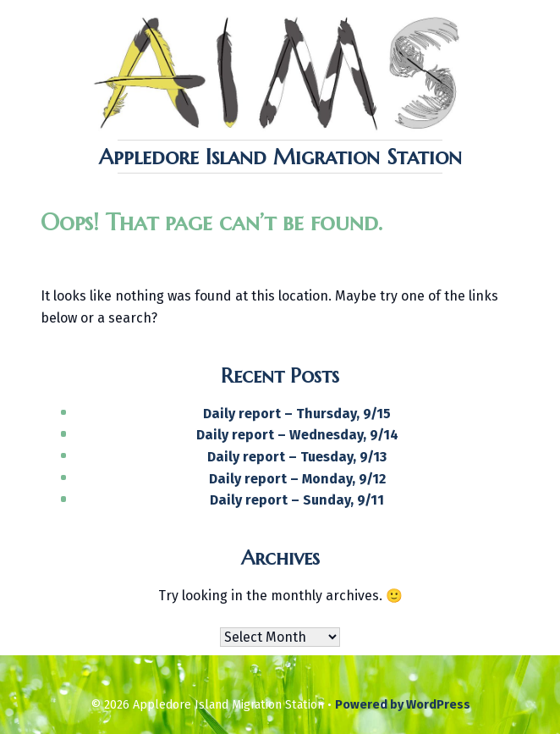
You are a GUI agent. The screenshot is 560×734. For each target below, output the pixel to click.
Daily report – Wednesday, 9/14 (297, 435)
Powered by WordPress (403, 705)
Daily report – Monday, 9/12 (297, 479)
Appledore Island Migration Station (280, 157)
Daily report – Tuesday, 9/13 (297, 457)
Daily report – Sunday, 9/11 (297, 500)
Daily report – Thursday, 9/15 (297, 414)
